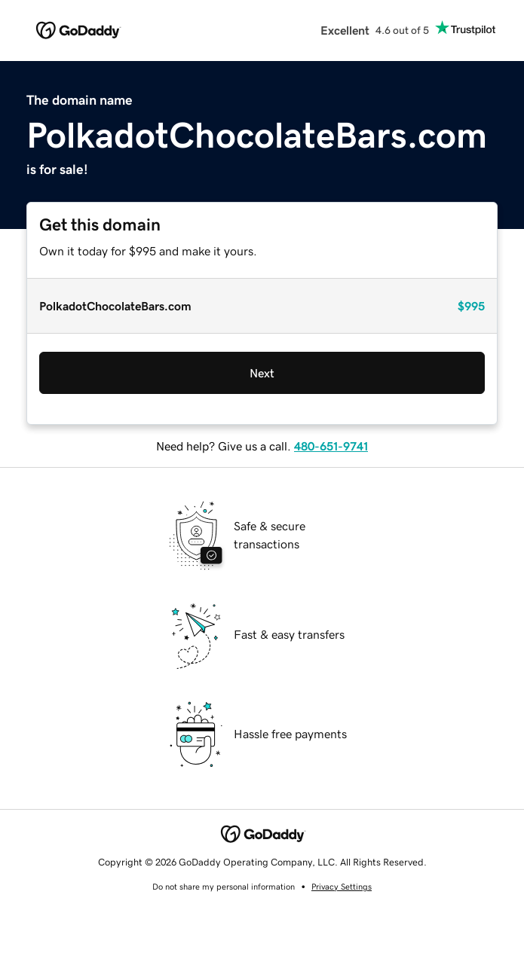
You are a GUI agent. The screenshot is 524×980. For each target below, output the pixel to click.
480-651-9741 (331, 446)
